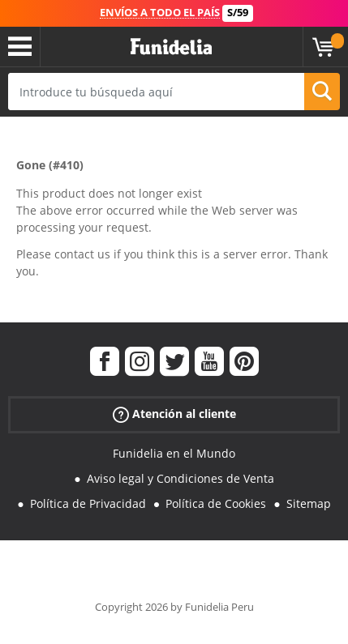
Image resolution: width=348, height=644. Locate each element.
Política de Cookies (216, 503)
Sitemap (309, 503)
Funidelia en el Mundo (174, 453)
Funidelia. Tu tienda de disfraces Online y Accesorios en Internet (171, 47)
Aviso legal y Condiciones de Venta (180, 478)
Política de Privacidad (88, 503)
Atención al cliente (174, 414)
